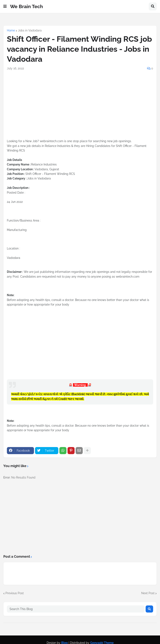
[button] (5, 6)
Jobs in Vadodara (30, 30)
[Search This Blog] (76, 609)
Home (11, 30)
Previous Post (15, 593)
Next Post (148, 593)
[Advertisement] (80, 110)
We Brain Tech (26, 6)
